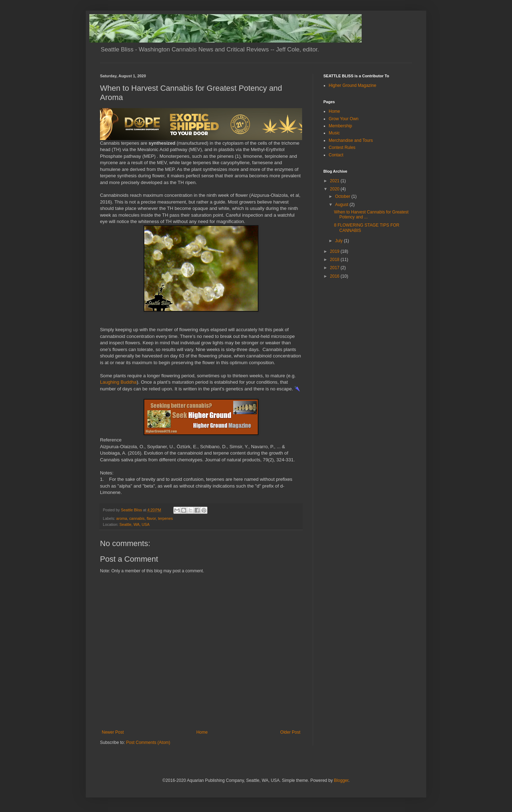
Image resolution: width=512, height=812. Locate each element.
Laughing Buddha (118, 382)
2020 (335, 189)
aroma (122, 518)
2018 (335, 260)
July (340, 241)
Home (202, 732)
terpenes (165, 518)
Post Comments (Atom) (148, 743)
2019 (335, 251)
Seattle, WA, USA (135, 524)
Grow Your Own (344, 119)
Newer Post (113, 732)
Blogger (341, 780)
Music (334, 133)
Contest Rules (342, 148)
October (343, 196)
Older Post (290, 732)
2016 (335, 276)
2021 (335, 181)
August (342, 205)
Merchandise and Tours (351, 140)
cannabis (137, 518)
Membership (340, 126)
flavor (151, 518)
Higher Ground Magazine (352, 85)
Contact (336, 155)
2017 (335, 268)
